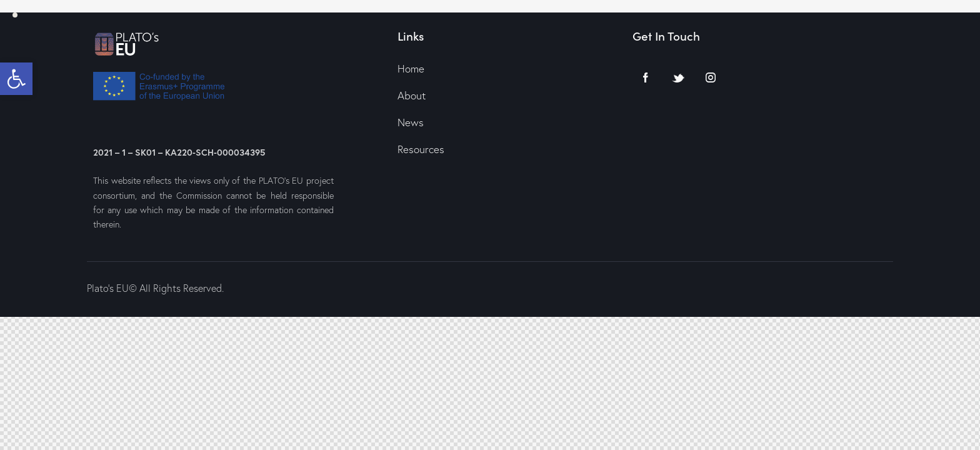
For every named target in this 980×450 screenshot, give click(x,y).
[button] (16, 79)
